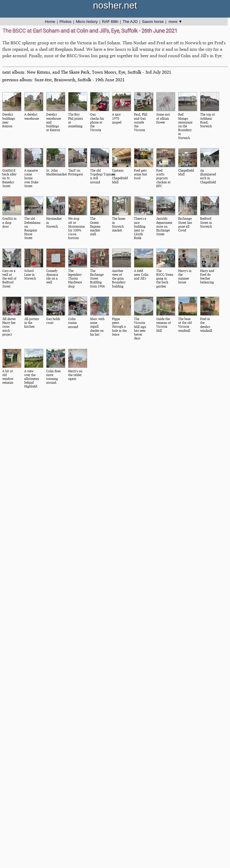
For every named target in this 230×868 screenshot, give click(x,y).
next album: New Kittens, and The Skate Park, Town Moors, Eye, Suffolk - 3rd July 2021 (87, 72)
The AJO (130, 22)
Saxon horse (153, 22)
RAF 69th (110, 22)
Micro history (87, 22)
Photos (65, 22)
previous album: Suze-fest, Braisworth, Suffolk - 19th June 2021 (63, 80)
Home (50, 22)
